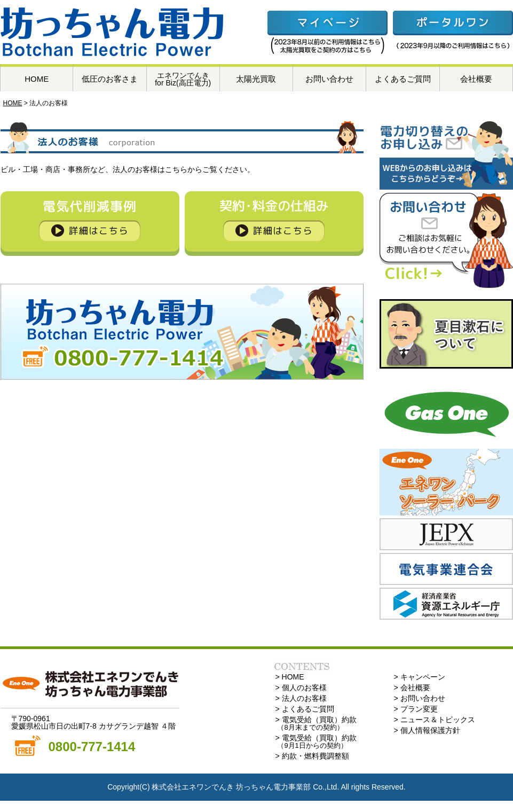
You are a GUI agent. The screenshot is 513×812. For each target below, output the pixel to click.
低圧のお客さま (110, 79)
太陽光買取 (256, 79)
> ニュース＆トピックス (435, 720)
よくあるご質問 (403, 79)
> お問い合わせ (420, 698)
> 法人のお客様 (301, 698)
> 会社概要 (412, 688)
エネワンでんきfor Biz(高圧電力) (183, 79)
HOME (37, 79)
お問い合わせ (329, 79)
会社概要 (476, 79)
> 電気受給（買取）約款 (316, 723)
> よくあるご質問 (305, 709)
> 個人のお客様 (301, 688)
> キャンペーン (420, 677)
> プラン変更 (416, 709)
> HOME (290, 677)
